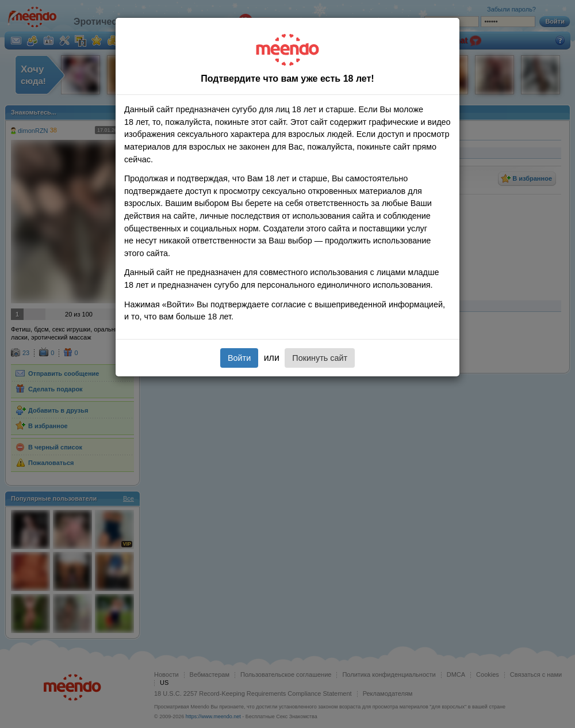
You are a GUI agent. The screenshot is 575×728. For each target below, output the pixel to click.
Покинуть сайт (320, 358)
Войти (239, 358)
